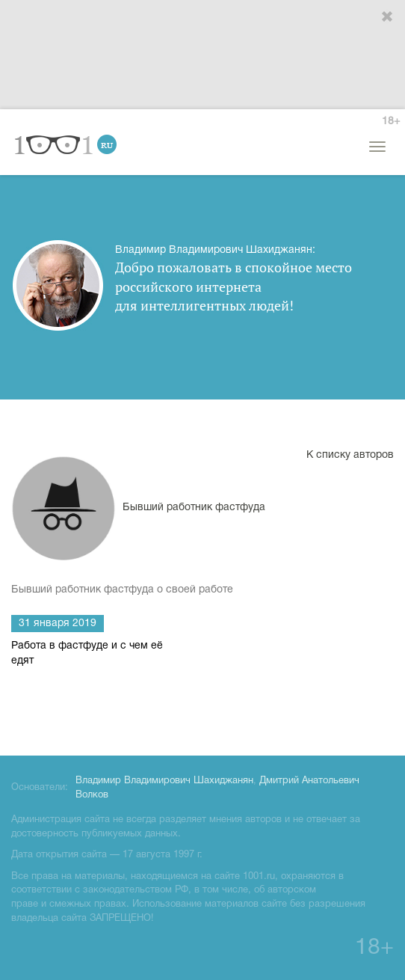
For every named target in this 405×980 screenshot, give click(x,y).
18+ (391, 122)
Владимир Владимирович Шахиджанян (164, 781)
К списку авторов (350, 455)
